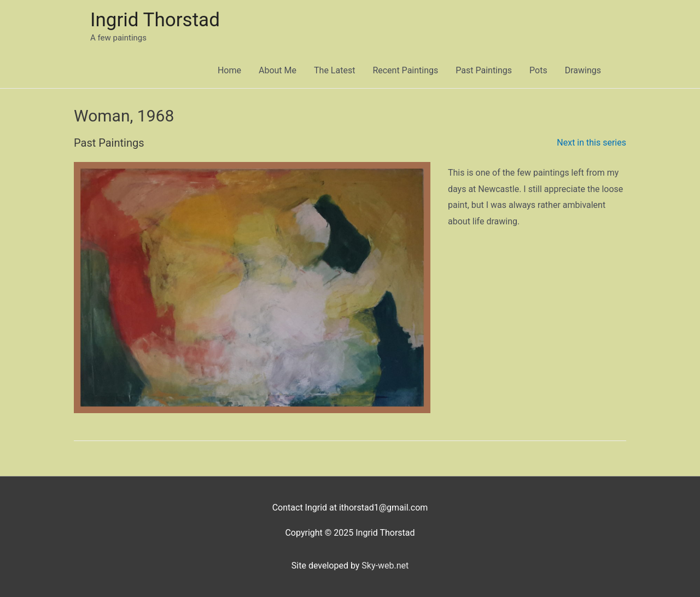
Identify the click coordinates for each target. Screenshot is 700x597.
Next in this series (591, 143)
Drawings (583, 70)
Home (229, 70)
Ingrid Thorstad (155, 20)
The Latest (334, 70)
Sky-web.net (385, 566)
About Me (278, 70)
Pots (538, 70)
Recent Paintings (405, 70)
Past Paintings (484, 70)
